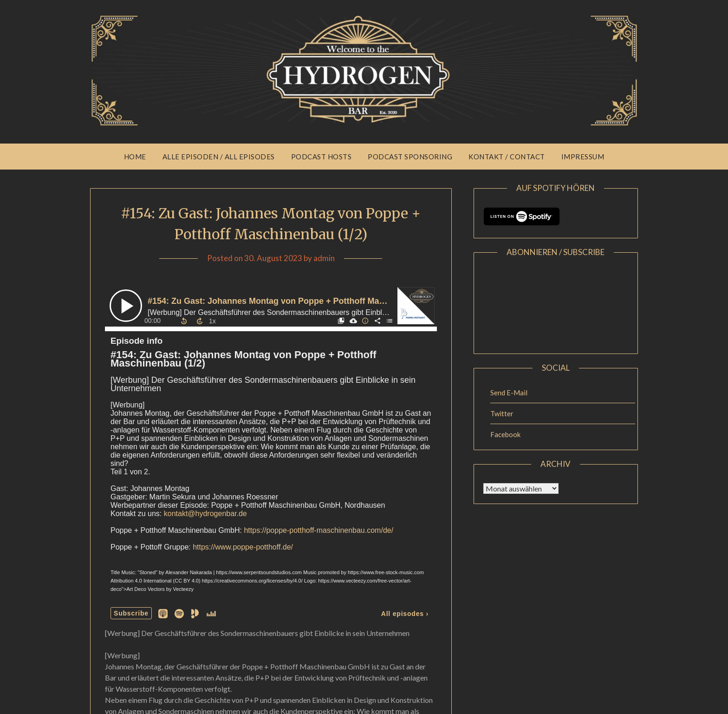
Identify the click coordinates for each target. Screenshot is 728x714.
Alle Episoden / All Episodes (219, 157)
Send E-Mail (509, 393)
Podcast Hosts (322, 157)
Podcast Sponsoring (410, 157)
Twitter (502, 413)
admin (324, 258)
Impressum (583, 157)
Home (135, 157)
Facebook (505, 434)
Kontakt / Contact (507, 157)
